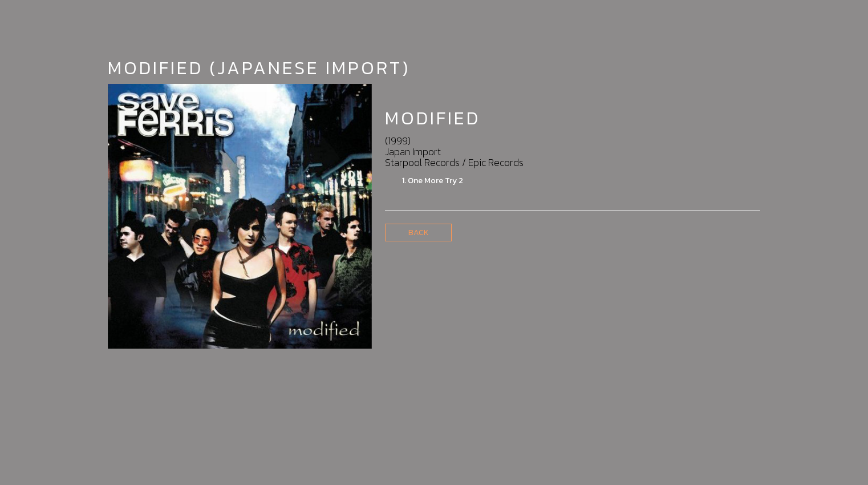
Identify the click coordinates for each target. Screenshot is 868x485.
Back (418, 233)
